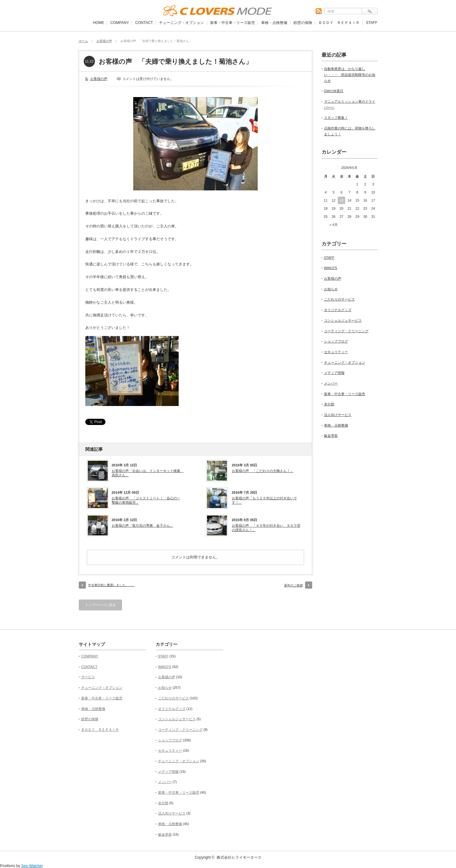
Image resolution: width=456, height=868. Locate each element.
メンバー (331, 383)
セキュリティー (336, 352)
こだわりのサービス (339, 299)
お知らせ (331, 289)
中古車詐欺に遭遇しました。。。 (111, 585)
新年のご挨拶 (294, 585)
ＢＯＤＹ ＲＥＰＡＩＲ (339, 23)
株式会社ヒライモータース (239, 857)
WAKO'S (331, 268)
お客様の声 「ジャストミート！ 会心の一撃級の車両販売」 (146, 500)
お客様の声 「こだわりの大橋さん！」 (263, 471)
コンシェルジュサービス (343, 320)
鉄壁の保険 (303, 23)
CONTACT (144, 23)
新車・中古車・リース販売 (233, 23)
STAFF (371, 23)
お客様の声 (104, 41)
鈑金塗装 (331, 436)
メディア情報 (334, 373)
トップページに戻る (100, 605)
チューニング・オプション (181, 23)
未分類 (329, 404)
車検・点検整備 (274, 23)
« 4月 (333, 225)
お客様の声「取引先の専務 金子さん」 (143, 525)
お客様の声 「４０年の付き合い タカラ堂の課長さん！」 (266, 528)
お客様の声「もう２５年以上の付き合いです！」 (264, 500)
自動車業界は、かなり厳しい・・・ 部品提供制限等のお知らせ (350, 75)
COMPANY (120, 23)
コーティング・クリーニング (346, 331)
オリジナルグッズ (338, 310)
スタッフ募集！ (336, 118)
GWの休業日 (334, 91)
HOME (98, 23)
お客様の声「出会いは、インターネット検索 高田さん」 (148, 473)
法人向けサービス (338, 415)
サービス (88, 677)
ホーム (83, 41)
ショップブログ (336, 341)
